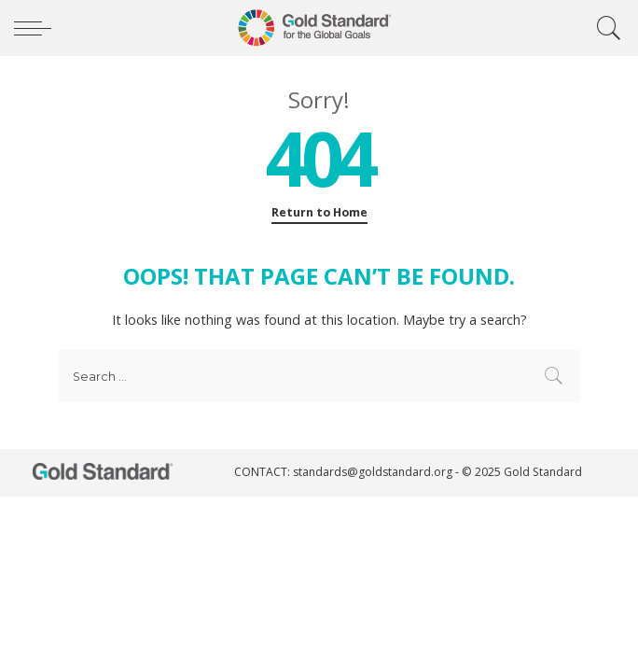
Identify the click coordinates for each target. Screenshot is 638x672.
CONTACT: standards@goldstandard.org (345, 472)
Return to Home (319, 212)
